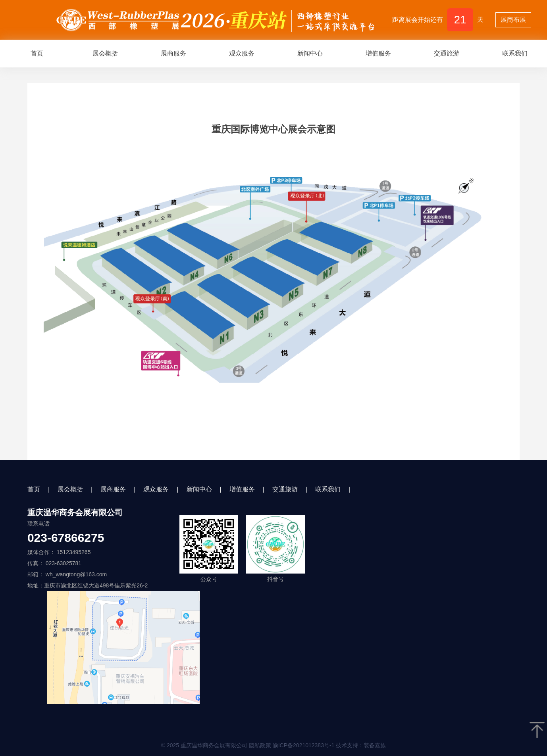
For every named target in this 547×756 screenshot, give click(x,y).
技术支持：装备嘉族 (361, 745)
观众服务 (242, 53)
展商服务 (173, 53)
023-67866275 (66, 538)
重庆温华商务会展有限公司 (75, 512)
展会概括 (105, 53)
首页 (37, 53)
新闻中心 (310, 53)
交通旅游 (447, 53)
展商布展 (513, 20)
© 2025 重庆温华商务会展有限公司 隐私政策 (274, 745)
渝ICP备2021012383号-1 (304, 745)
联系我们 (328, 489)
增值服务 (378, 53)
